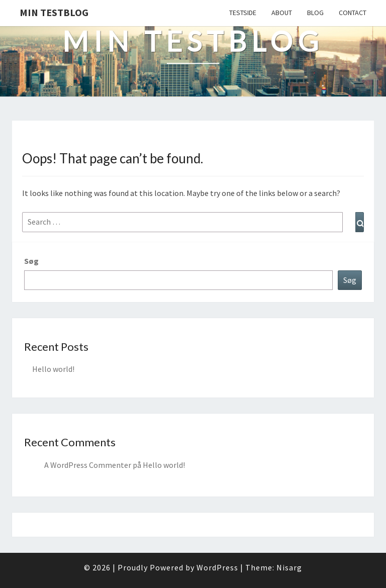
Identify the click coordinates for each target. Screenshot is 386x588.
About (282, 13)
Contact (353, 13)
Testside (243, 13)
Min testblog (54, 12)
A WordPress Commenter (88, 465)
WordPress (217, 567)
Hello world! (53, 369)
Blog (315, 13)
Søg (31, 261)
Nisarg (289, 567)
